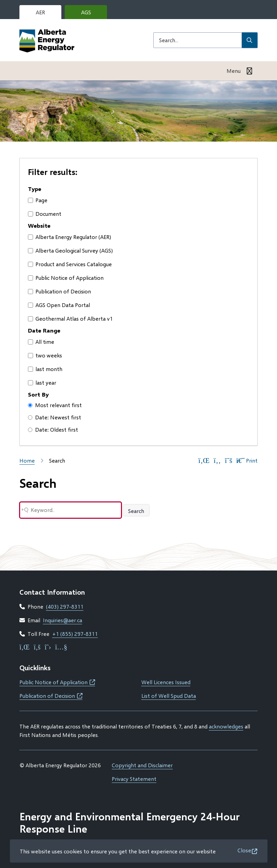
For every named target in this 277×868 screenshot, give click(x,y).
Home (27, 460)
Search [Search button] (136, 511)
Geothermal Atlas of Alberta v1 (70, 318)
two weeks (45, 355)
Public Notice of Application (66, 278)
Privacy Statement (134, 779)
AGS (91, 14)
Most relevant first (55, 405)
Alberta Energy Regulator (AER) (70, 237)
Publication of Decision (59, 291)
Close (244, 850)
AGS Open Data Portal (59, 305)
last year (42, 382)
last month (45, 369)
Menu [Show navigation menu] (234, 71)
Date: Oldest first (53, 429)
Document (45, 214)
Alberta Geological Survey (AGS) (70, 250)
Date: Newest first (55, 417)
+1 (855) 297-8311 (75, 634)
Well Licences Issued (166, 682)
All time (41, 342)
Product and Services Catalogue (70, 264)
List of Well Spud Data (169, 696)
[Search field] (198, 40)
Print (247, 461)
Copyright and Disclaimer (142, 765)
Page (38, 200)
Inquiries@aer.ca (63, 620)
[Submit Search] (250, 40)
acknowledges (226, 726)
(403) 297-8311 (65, 606)
